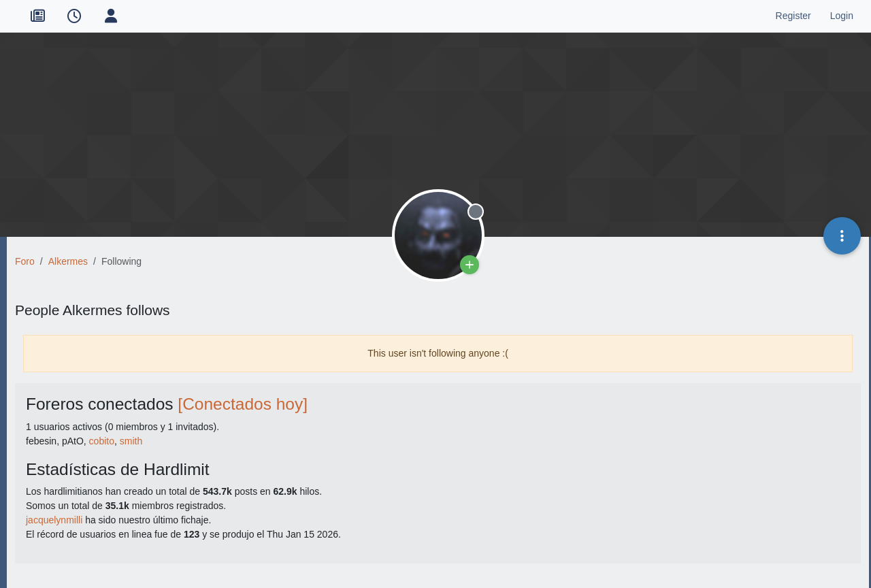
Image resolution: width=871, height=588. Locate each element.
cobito (102, 441)
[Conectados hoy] (243, 404)
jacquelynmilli (54, 520)
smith (131, 441)
